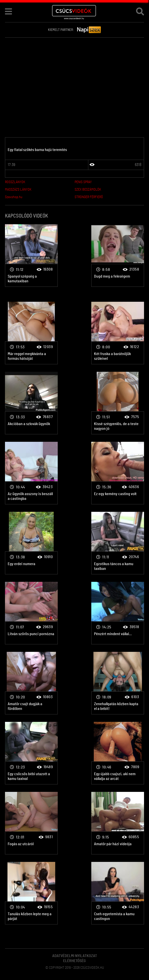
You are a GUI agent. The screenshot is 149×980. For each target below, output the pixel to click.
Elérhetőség (74, 961)
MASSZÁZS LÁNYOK (18, 190)
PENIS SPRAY (83, 182)
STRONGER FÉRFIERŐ (89, 197)
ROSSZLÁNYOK (15, 182)
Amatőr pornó (31, 256)
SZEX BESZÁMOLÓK (88, 190)
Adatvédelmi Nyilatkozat (75, 956)
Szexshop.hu (14, 197)
